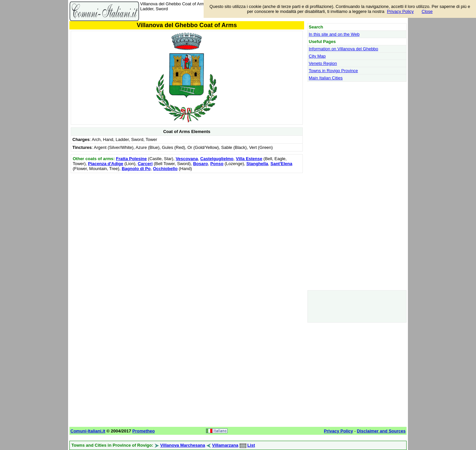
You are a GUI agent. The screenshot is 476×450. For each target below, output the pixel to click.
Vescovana (187, 159)
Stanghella (257, 164)
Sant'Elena (281, 164)
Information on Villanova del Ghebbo (343, 49)
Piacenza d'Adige (105, 164)
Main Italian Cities (326, 78)
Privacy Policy (400, 11)
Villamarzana (225, 445)
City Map (317, 56)
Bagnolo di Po (136, 169)
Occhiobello (165, 169)
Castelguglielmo (217, 159)
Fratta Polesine (131, 159)
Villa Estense (249, 159)
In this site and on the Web (334, 34)
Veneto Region (323, 63)
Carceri (145, 164)
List (251, 445)
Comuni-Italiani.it (88, 431)
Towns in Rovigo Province (333, 71)
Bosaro (200, 164)
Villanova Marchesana (183, 445)
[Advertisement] (187, 221)
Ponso (217, 164)
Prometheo (143, 431)
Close (427, 11)
